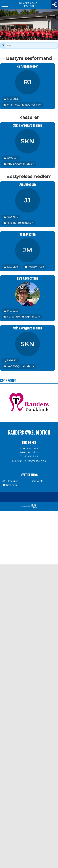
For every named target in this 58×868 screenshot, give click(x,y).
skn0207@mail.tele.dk (32, 461)
